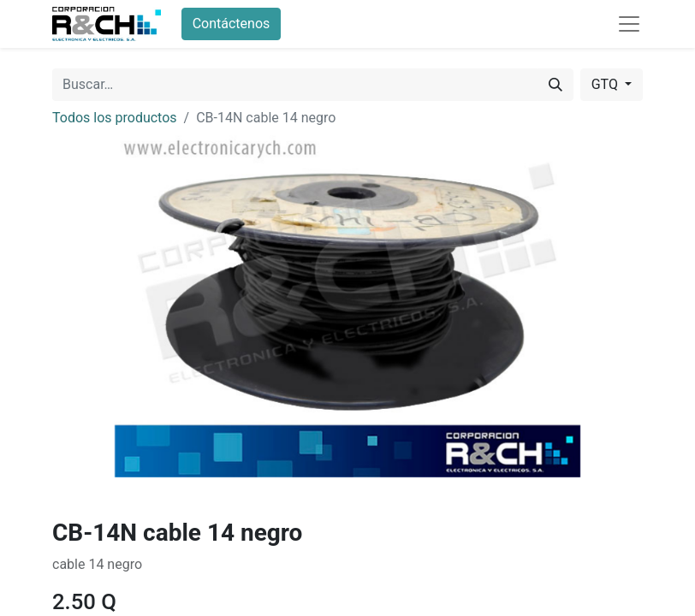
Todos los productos (115, 118)
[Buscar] (555, 85)
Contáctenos (232, 24)
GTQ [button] (606, 84)
